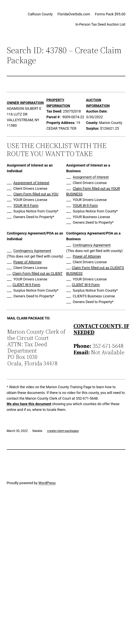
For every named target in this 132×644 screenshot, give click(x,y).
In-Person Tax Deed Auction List (100, 24)
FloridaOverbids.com (74, 14)
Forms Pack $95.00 (110, 14)
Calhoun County (40, 14)
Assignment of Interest (31, 183)
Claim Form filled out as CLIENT (37, 273)
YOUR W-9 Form (26, 205)
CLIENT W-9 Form (26, 285)
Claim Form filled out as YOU (36, 194)
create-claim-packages (63, 431)
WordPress (47, 483)
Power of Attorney (28, 262)
